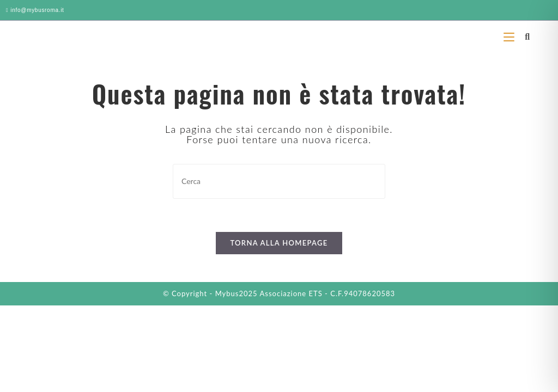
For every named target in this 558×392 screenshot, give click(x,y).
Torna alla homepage (279, 243)
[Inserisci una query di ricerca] (279, 181)
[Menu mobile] (510, 36)
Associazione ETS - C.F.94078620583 (328, 293)
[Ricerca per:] (523, 36)
